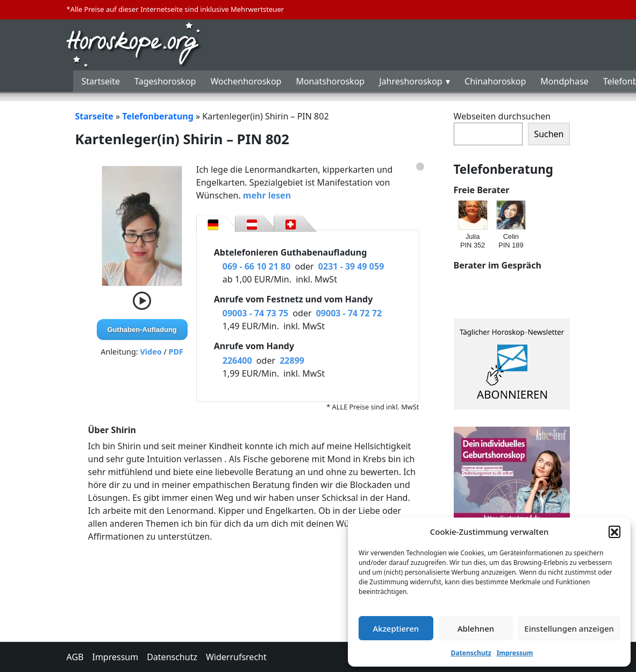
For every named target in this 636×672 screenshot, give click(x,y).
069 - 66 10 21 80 (257, 266)
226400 (237, 360)
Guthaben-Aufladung (142, 330)
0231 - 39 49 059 (351, 266)
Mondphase (564, 81)
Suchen (549, 134)
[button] (614, 532)
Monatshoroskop (330, 81)
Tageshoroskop (165, 81)
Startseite (101, 81)
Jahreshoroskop (410, 81)
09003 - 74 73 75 (255, 313)
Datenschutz (471, 653)
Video (151, 352)
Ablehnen (476, 628)
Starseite (94, 116)
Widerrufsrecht (236, 657)
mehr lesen (267, 195)
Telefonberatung (158, 116)
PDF (176, 352)
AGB (75, 657)
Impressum (515, 653)
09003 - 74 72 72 (349, 313)
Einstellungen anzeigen (569, 628)
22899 (292, 360)
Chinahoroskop (495, 81)
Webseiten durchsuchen (502, 116)
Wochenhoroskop (246, 81)
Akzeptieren (396, 628)
